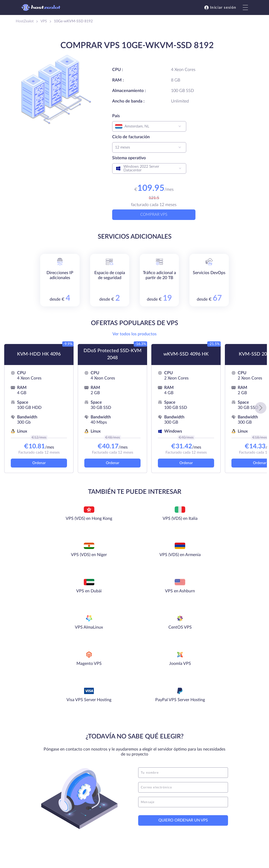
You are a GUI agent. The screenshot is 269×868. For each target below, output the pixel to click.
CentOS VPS (220, 555)
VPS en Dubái (50, 555)
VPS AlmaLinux (163, 555)
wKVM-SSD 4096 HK (186, 354)
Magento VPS (49, 591)
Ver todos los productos (134, 334)
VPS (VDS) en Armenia (220, 519)
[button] (261, 408)
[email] (183, 679)
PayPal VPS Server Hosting (220, 595)
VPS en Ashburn (106, 555)
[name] (183, 664)
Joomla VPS (106, 591)
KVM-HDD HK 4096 (39, 354)
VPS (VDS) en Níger (163, 519)
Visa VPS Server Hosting (163, 595)
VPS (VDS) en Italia (106, 519)
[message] (183, 693)
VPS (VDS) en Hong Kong (50, 523)
